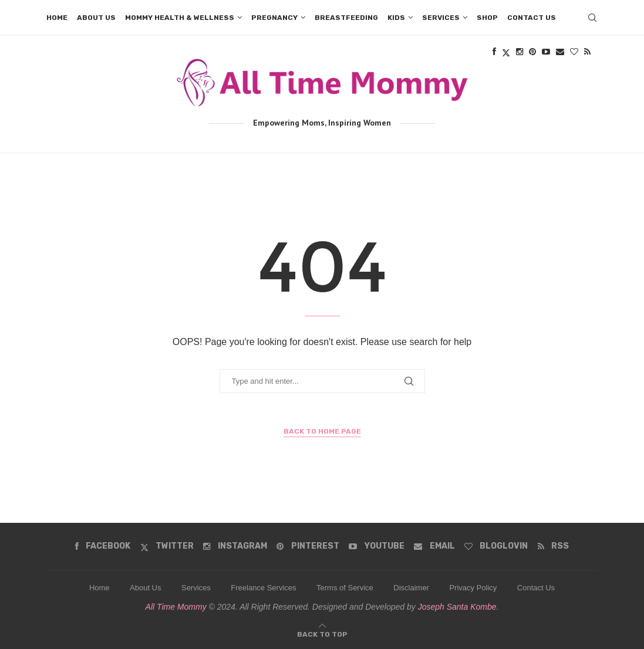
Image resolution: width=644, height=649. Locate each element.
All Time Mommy (176, 607)
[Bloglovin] (496, 546)
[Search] (592, 18)
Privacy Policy (473, 588)
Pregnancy (274, 18)
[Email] (434, 546)
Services (441, 18)
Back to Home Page (322, 431)
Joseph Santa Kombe (457, 607)
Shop (487, 18)
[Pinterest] (308, 546)
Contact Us (536, 588)
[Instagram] (235, 546)
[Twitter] (167, 546)
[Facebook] (103, 546)
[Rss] (553, 546)
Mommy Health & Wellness (180, 18)
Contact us (532, 18)
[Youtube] (376, 546)
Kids (396, 18)
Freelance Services (263, 588)
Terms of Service (345, 588)
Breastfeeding (346, 18)
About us (96, 18)
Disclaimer (411, 588)
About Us (145, 588)
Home (57, 18)
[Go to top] (322, 633)
